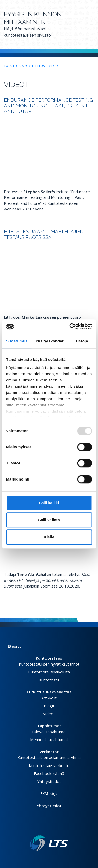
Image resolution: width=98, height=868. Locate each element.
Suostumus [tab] (17, 341)
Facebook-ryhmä (49, 773)
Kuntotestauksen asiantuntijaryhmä (49, 757)
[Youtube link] (55, 827)
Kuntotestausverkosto (49, 765)
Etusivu (15, 646)
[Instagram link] (51, 827)
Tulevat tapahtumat (49, 732)
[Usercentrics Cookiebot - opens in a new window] (70, 327)
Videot (54, 66)
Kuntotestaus (49, 658)
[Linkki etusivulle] (49, 843)
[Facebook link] (43, 827)
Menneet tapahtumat (49, 739)
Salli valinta (49, 520)
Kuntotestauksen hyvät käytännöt (49, 664)
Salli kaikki (49, 503)
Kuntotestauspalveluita (49, 672)
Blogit (49, 706)
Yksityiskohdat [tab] (50, 341)
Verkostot (49, 752)
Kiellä (49, 537)
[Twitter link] (47, 827)
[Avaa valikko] (93, 27)
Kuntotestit (49, 680)
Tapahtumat (49, 726)
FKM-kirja (49, 793)
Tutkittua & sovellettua (24, 66)
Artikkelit (49, 698)
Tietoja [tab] (82, 341)
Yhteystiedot (49, 781)
